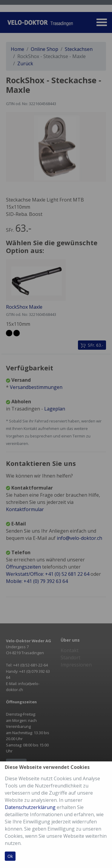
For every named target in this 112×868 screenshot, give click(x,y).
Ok (10, 856)
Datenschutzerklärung (30, 807)
